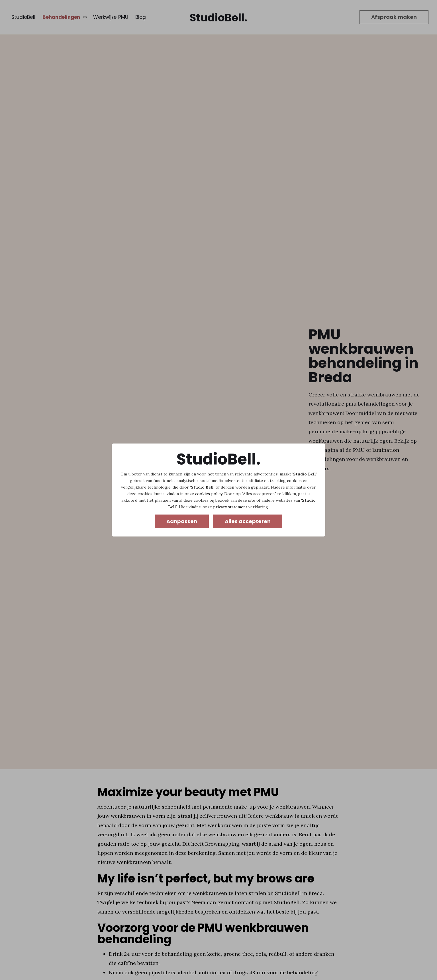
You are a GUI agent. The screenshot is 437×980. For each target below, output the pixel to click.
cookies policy (209, 494)
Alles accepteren (248, 521)
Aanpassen (182, 521)
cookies (294, 481)
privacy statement (230, 507)
